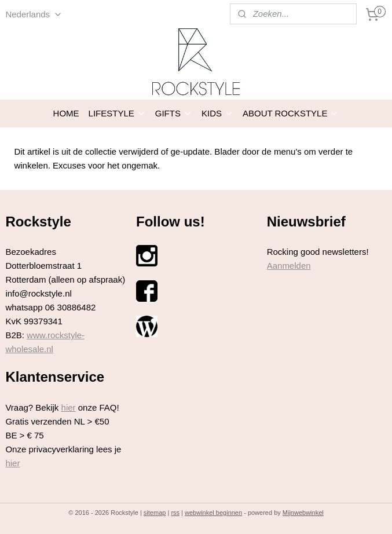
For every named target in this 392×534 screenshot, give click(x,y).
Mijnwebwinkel (303, 513)
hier (69, 407)
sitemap (155, 513)
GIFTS (174, 113)
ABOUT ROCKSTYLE (291, 113)
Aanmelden (289, 266)
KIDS (217, 113)
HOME (66, 113)
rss (175, 513)
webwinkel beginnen (213, 513)
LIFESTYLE (117, 113)
